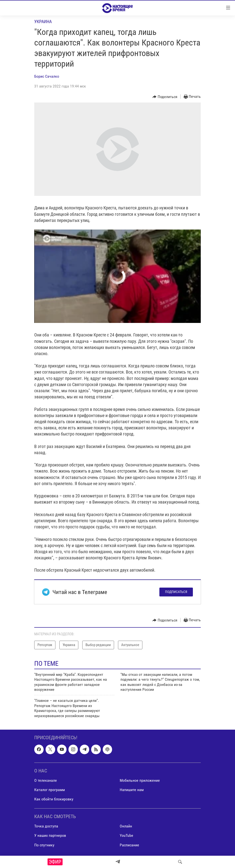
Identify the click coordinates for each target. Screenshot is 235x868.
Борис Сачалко (47, 76)
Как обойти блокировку (54, 799)
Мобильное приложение (140, 780)
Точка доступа (46, 826)
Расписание (129, 845)
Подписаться (176, 592)
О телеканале (46, 780)
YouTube (126, 835)
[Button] (165, 97)
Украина (43, 22)
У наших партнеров (50, 835)
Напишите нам (132, 790)
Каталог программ (50, 790)
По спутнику (44, 845)
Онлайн (126, 826)
